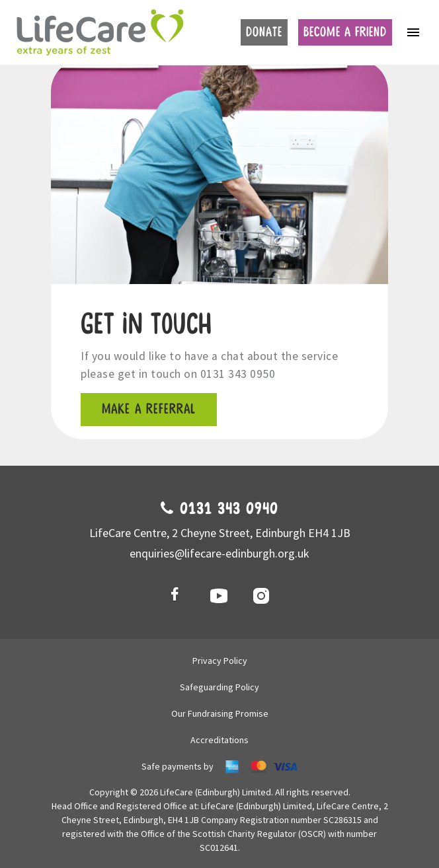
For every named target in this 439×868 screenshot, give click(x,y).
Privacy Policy (220, 661)
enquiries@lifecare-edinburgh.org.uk (219, 553)
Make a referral (149, 409)
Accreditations (219, 740)
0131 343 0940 (219, 509)
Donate (264, 32)
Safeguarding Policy (219, 687)
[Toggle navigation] (413, 32)
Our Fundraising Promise (220, 713)
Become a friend (345, 32)
